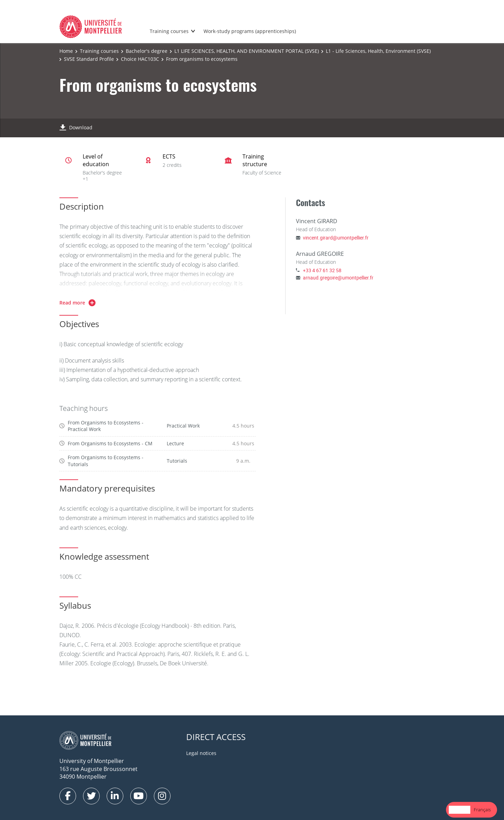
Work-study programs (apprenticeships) (250, 31)
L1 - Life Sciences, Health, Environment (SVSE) (378, 51)
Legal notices (201, 753)
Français (482, 810)
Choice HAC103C (140, 59)
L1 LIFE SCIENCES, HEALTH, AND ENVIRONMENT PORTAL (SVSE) (247, 51)
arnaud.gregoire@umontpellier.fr (338, 278)
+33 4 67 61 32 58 (322, 270)
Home (66, 51)
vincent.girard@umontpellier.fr (336, 238)
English (460, 810)
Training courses (169, 31)
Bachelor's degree (147, 51)
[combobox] (460, 810)
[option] (482, 810)
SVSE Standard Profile (89, 59)
